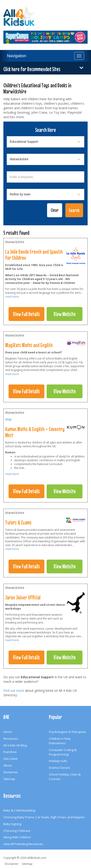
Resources (11, 739)
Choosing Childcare (17, 831)
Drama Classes (60, 768)
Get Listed (10, 759)
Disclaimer (11, 772)
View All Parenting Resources (23, 844)
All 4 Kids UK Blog (15, 745)
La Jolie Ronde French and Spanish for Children (34, 255)
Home (8, 732)
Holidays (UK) (58, 761)
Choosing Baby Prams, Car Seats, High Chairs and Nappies (44, 817)
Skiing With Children (17, 837)
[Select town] (45, 194)
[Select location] (45, 159)
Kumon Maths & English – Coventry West (35, 432)
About (7, 765)
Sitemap (9, 779)
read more (12, 297)
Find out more (14, 691)
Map (8, 419)
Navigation (17, 56)
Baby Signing (12, 824)
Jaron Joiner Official (23, 597)
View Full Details (26, 314)
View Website (65, 314)
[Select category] (45, 142)
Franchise (10, 752)
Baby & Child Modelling (19, 810)
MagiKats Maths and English (29, 345)
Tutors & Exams (18, 522)
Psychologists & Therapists (67, 732)
